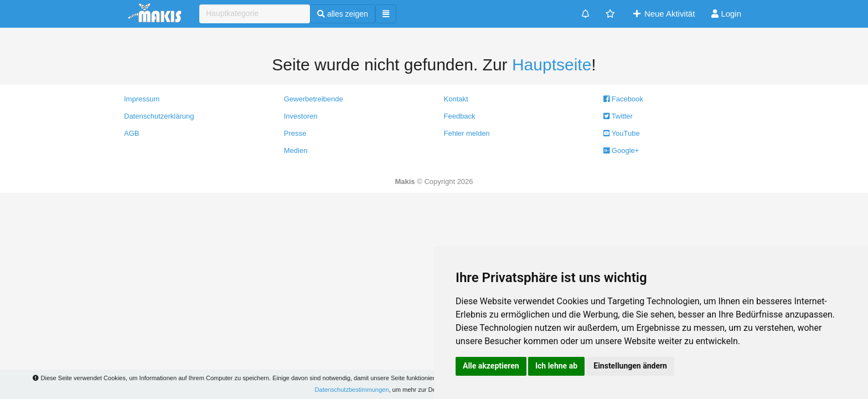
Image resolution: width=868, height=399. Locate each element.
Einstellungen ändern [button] (630, 366)
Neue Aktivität (663, 14)
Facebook (623, 99)
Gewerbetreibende (314, 99)
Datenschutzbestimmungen (352, 390)
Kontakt (456, 99)
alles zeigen (343, 14)
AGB (131, 133)
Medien (296, 150)
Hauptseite (552, 65)
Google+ (621, 150)
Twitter (618, 116)
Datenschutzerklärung (159, 116)
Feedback (460, 116)
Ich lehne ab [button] (556, 366)
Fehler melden (467, 133)
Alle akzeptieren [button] (491, 366)
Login (726, 14)
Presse (295, 133)
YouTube (621, 133)
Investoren (301, 116)
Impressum (142, 99)
